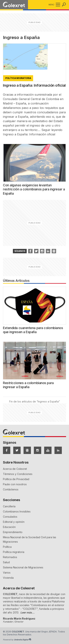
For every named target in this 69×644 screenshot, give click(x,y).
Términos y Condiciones (18, 474)
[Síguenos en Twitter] (17, 450)
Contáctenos (11, 489)
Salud (6, 562)
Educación (9, 527)
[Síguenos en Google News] (27, 450)
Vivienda (8, 578)
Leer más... (28, 612)
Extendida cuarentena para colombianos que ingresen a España (33, 330)
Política (7, 547)
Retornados (10, 557)
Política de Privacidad (16, 479)
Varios (7, 573)
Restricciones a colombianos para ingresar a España (28, 385)
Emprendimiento (13, 532)
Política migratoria (14, 552)
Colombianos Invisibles (17, 511)
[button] (57, 5)
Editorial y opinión (14, 522)
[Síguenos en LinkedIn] (58, 450)
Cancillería (9, 506)
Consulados (10, 517)
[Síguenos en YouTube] (48, 450)
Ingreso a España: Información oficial (34, 85)
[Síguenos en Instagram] (38, 450)
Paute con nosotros (15, 484)
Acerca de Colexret (15, 469)
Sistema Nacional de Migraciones (23, 567)
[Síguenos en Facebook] (7, 450)
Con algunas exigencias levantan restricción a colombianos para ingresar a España (34, 189)
